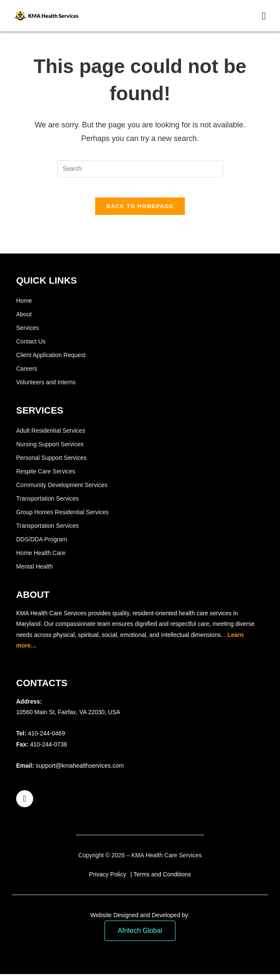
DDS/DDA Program (42, 545)
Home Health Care (41, 559)
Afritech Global (140, 936)
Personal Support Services (51, 464)
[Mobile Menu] (264, 16)
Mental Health (34, 572)
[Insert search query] (140, 169)
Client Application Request (51, 361)
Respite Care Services (46, 477)
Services (28, 334)
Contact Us (31, 347)
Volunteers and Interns (46, 388)
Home (24, 307)
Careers (27, 375)
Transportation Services (47, 504)
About (24, 320)
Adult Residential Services (51, 436)
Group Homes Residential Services (62, 518)
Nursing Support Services (50, 450)
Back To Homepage (140, 212)
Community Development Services (62, 491)
